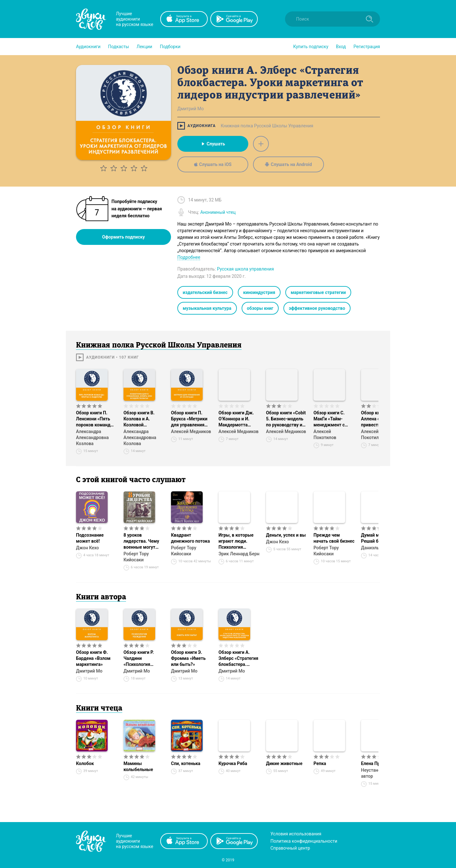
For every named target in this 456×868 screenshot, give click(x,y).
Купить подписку (311, 47)
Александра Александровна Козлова (92, 437)
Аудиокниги (88, 47)
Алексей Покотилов (325, 434)
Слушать (213, 144)
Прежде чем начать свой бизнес (334, 538)
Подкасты (118, 47)
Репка (320, 763)
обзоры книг (260, 308)
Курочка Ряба (233, 763)
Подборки (170, 47)
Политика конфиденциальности (304, 841)
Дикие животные (284, 763)
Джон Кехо (87, 548)
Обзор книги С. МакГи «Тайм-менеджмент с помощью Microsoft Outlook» (333, 419)
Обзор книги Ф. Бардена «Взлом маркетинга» (93, 658)
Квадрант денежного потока (190, 538)
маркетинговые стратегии (318, 292)
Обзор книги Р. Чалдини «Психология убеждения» (139, 659)
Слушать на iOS (213, 164)
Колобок (85, 763)
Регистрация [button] (367, 47)
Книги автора (101, 597)
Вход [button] (341, 47)
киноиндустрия (259, 292)
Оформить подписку (124, 237)
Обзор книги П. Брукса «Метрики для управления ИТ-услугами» (189, 419)
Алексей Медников (191, 431)
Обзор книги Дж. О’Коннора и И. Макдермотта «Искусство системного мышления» (236, 419)
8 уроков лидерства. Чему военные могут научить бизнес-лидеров (141, 541)
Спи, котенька (186, 763)
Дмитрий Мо (89, 671)
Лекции (144, 47)
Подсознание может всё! (90, 538)
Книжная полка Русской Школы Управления (267, 126)
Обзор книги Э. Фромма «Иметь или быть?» (188, 658)
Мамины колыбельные (138, 766)
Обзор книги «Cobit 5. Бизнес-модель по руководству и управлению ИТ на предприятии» (286, 419)
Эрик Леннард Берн (239, 554)
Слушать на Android (288, 164)
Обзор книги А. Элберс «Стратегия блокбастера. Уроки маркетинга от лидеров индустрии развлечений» (238, 659)
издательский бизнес (205, 292)
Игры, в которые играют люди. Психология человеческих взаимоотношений (238, 541)
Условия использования (296, 834)
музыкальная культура (207, 308)
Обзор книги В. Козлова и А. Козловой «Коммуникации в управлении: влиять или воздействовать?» (143, 419)
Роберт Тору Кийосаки (136, 557)
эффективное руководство (317, 308)
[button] (88, 47)
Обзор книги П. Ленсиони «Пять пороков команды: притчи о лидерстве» (96, 419)
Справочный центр (290, 848)
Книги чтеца (99, 709)
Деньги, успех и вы (286, 535)
